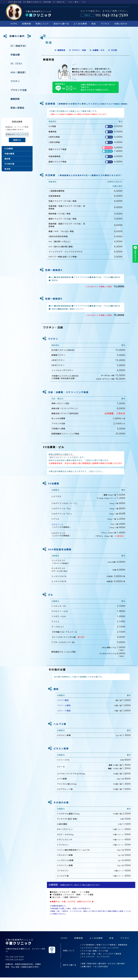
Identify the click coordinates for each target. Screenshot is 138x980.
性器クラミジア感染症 (106, 945)
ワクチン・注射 (79, 50)
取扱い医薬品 (17, 108)
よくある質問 (80, 24)
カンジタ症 (103, 951)
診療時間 (26, 24)
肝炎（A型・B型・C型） (92, 954)
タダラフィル (57, 524)
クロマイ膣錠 (63, 700)
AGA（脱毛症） (19, 72)
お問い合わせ (121, 24)
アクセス (105, 24)
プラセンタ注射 (19, 90)
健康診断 (15, 99)
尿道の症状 (92, 964)
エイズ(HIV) (87, 948)
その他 (114, 50)
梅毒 (95, 951)
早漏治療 (15, 55)
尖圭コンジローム (102, 948)
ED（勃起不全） (19, 46)
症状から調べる (61, 24)
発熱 (84, 964)
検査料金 (61, 50)
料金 (94, 24)
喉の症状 (121, 964)
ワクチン (15, 81)
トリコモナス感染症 (113, 954)
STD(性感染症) (88, 945)
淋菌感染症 (123, 945)
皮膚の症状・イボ (89, 967)
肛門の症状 (103, 967)
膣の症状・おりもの (107, 964)
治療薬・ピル (98, 50)
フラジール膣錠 (64, 705)
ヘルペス (115, 948)
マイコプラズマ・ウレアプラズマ (96, 957)
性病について (42, 24)
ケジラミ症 (86, 951)
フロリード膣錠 (64, 711)
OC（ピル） (17, 63)
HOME (14, 24)
